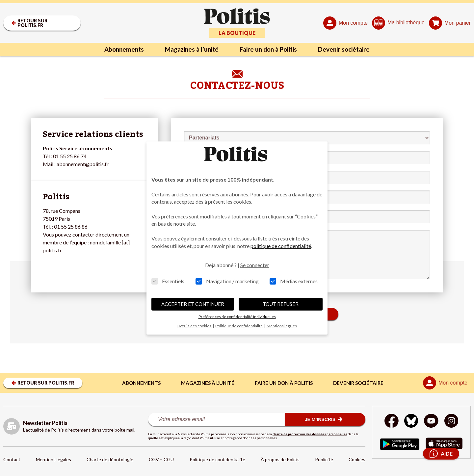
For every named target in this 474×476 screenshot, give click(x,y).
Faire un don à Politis (271, 49)
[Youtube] (432, 422)
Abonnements (117, 49)
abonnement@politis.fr (83, 164)
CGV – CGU (161, 459)
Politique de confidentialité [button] (239, 326)
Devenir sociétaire (351, 49)
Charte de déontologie (110, 459)
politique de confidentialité (281, 246)
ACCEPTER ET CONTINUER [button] (193, 304)
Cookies (357, 459)
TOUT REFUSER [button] (281, 304)
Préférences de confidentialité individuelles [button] (237, 317)
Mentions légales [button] (282, 326)
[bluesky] (411, 422)
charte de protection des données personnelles (310, 434)
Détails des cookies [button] (195, 326)
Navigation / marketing (227, 281)
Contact (12, 459)
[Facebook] (391, 422)
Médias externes (294, 281)
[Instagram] (452, 422)
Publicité (324, 459)
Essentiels (168, 281)
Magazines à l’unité (189, 49)
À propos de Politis (280, 459)
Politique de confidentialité (217, 459)
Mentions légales (53, 459)
